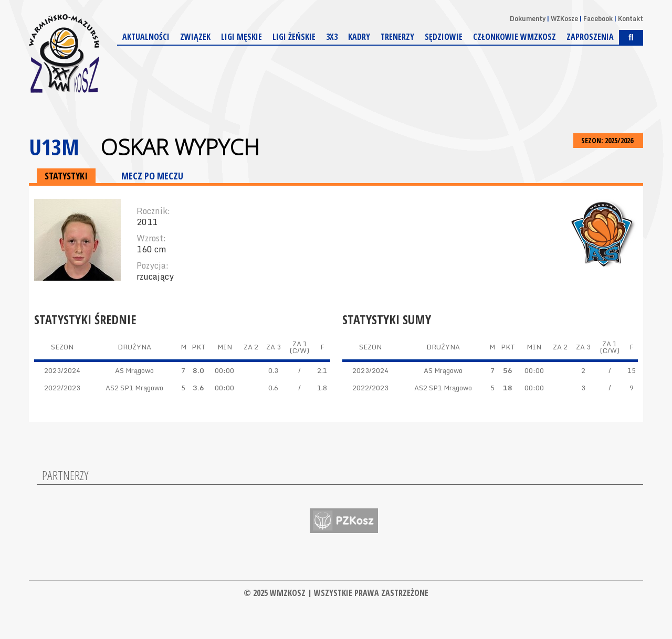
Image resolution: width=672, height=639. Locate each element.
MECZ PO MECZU (152, 176)
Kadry (359, 37)
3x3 (332, 37)
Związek (195, 37)
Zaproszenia (590, 37)
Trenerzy (397, 37)
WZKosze (564, 19)
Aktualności (146, 37)
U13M (54, 147)
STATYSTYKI (66, 176)
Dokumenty (528, 19)
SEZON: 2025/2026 (608, 140)
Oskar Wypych (180, 147)
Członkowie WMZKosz (514, 37)
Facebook (598, 19)
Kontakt (631, 19)
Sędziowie (444, 37)
